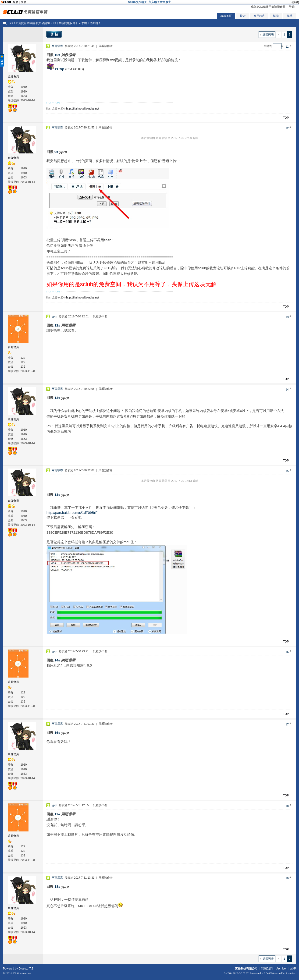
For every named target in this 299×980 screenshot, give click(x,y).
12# (57, 325)
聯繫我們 (267, 969)
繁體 (16, 2)
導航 (290, 16)
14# (57, 660)
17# (57, 814)
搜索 (243, 16)
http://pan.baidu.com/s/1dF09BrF (72, 513)
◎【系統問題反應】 (66, 23)
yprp (54, 316)
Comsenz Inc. (24, 973)
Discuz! (24, 969)
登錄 (292, 7)
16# (57, 733)
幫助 (276, 16)
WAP (293, 969)
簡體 (24, 2)
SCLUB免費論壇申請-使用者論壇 (29, 23)
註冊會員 (13, 347)
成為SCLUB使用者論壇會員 (268, 7)
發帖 (55, 34)
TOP (286, 118)
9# (56, 152)
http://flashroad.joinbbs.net (83, 109)
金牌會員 (13, 76)
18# (57, 886)
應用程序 (259, 16)
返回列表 (268, 35)
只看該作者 (106, 46)
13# (57, 398)
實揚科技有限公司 (246, 969)
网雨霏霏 (57, 46)
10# (57, 55)
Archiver (281, 969)
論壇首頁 (226, 16)
